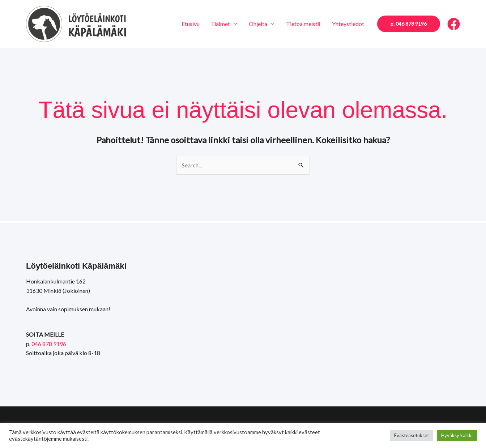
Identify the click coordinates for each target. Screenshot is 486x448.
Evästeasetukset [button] (412, 435)
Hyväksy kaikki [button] (457, 435)
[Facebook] (454, 24)
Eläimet (221, 24)
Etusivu (191, 24)
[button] (409, 24)
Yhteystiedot (348, 24)
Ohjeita (258, 24)
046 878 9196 (49, 344)
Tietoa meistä (303, 24)
